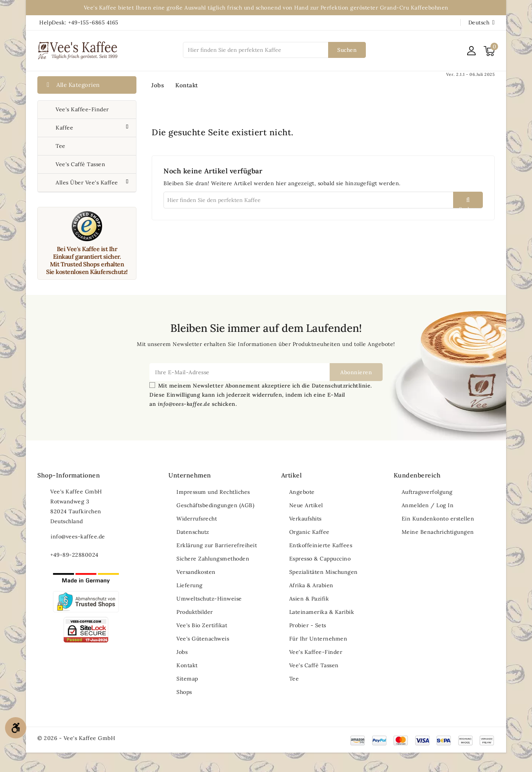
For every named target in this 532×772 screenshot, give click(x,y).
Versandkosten (196, 572)
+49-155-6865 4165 (93, 22)
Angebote (302, 492)
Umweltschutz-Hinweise (209, 599)
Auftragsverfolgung (427, 492)
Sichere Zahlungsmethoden (213, 559)
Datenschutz (193, 532)
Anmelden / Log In (428, 505)
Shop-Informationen (69, 475)
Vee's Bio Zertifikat (202, 625)
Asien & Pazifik (309, 599)
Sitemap (187, 679)
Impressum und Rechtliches (213, 492)
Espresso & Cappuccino (320, 559)
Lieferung (190, 585)
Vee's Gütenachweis (203, 639)
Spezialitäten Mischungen (324, 572)
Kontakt (187, 85)
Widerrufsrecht (197, 519)
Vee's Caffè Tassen (80, 164)
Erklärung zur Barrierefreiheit (217, 545)
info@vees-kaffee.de (78, 537)
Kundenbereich (417, 475)
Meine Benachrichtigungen (438, 532)
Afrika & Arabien (311, 585)
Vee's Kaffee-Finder (82, 109)
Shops (184, 692)
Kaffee (65, 128)
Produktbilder (195, 612)
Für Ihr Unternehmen (318, 639)
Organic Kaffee (309, 532)
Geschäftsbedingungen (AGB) (215, 505)
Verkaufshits (305, 519)
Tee (61, 146)
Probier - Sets (308, 625)
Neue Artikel (306, 505)
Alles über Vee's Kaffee (88, 183)
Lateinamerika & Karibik (322, 612)
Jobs (158, 85)
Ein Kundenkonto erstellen (438, 519)
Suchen (347, 50)
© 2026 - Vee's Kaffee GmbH (76, 738)
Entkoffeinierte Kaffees (321, 545)
